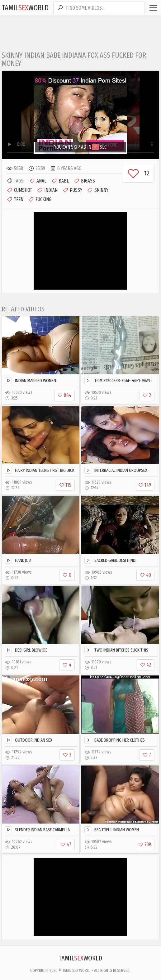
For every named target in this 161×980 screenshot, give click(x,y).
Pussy (72, 190)
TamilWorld (25, 8)
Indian (47, 190)
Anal (38, 181)
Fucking (40, 200)
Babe (60, 181)
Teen (15, 200)
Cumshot (19, 190)
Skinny (98, 190)
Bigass (84, 181)
